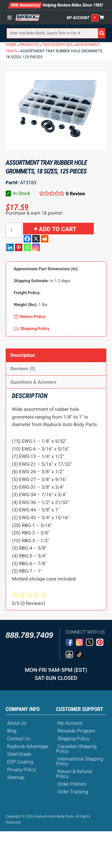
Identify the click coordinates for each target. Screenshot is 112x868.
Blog (12, 731)
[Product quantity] (14, 230)
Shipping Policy (74, 739)
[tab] (56, 355)
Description (23, 355)
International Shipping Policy (80, 761)
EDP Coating (20, 762)
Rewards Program (76, 731)
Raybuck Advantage (28, 746)
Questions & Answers (33, 382)
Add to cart (58, 229)
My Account (78, 18)
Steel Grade (19, 754)
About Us (17, 723)
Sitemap (16, 777)
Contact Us (19, 739)
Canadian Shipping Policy (76, 749)
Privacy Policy (22, 770)
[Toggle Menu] (11, 18)
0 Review (75, 194)
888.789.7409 (29, 635)
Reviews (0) (23, 369)
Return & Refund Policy (74, 774)
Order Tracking (73, 792)
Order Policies (72, 784)
